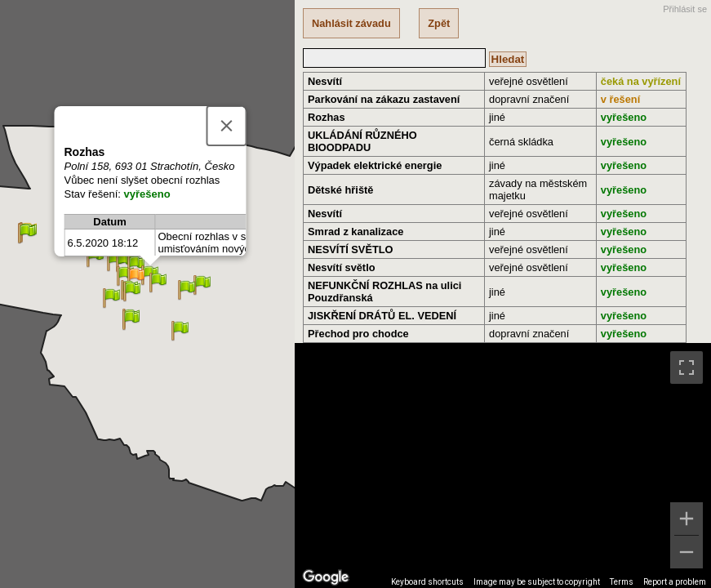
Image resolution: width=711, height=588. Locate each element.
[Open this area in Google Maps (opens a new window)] (326, 577)
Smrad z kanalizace (355, 232)
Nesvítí (325, 81)
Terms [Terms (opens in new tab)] (622, 582)
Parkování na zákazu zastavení (384, 99)
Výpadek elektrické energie (375, 165)
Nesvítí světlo (342, 267)
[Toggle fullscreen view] (687, 367)
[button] (136, 278)
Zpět (439, 23)
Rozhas (327, 117)
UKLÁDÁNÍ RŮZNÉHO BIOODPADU (362, 141)
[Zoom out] (687, 552)
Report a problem (675, 582)
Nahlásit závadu (351, 23)
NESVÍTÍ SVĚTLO (351, 249)
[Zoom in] (687, 519)
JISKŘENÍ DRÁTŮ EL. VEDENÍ (382, 316)
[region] (503, 465)
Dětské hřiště (340, 190)
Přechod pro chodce (358, 334)
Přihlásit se (685, 9)
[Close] (226, 126)
